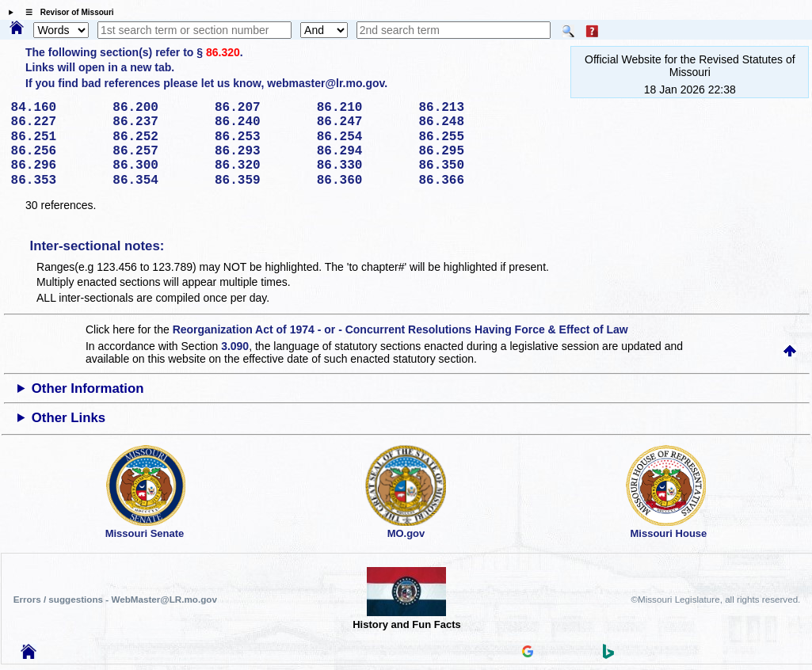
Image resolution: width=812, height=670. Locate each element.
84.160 (57, 108)
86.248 (464, 122)
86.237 (158, 122)
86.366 (464, 181)
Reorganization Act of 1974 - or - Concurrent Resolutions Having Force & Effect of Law (400, 329)
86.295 (464, 151)
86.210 (362, 108)
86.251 (57, 137)
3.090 (235, 346)
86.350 (464, 166)
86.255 (464, 137)
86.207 (260, 108)
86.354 (158, 181)
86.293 (260, 151)
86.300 (158, 166)
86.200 (158, 108)
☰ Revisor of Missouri (66, 12)
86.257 (158, 151)
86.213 (464, 108)
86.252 (158, 137)
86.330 (362, 166)
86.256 (57, 151)
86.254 (362, 137)
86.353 (57, 181)
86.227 (57, 122)
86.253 (260, 137)
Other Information (88, 388)
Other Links (69, 418)
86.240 (260, 122)
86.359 (260, 181)
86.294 (362, 151)
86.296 (57, 166)
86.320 (223, 52)
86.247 (362, 122)
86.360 (362, 181)
